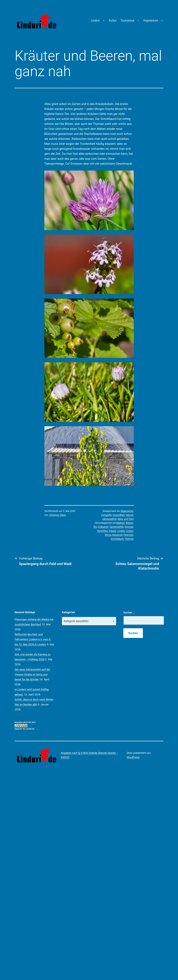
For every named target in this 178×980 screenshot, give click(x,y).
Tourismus (127, 20)
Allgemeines (127, 511)
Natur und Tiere (126, 519)
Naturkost (117, 535)
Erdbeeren (103, 527)
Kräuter (113, 531)
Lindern (121, 531)
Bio (95, 527)
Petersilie (128, 535)
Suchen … (129, 613)
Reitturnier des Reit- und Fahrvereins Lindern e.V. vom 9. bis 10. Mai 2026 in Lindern (33, 639)
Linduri (95, 20)
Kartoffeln (103, 531)
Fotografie (106, 515)
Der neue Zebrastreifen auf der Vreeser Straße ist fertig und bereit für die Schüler (32, 674)
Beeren (130, 523)
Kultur (113, 20)
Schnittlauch (117, 539)
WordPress (133, 757)
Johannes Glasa (57, 515)
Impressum (151, 20)
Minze (108, 535)
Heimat (130, 515)
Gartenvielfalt (117, 527)
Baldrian (121, 523)
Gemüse (129, 527)
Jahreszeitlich (109, 519)
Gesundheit (119, 515)
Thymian (129, 539)
